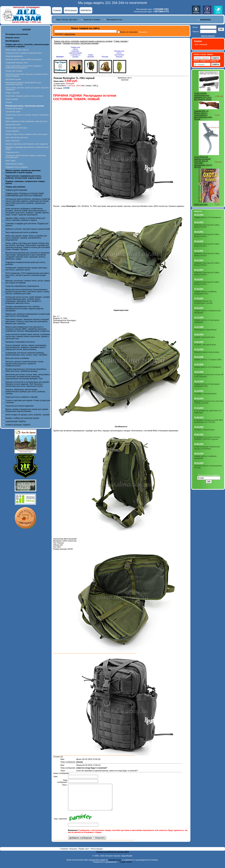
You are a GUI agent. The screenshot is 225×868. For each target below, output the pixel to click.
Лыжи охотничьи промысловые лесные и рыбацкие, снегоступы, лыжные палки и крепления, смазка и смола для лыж (28, 336)
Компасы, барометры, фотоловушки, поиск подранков (27, 144)
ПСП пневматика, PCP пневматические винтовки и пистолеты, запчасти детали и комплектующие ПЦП (27, 275)
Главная (57, 10)
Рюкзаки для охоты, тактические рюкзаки (81, 43)
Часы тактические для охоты (17, 137)
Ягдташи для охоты (13, 125)
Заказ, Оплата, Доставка (67, 20)
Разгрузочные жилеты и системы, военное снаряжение (27, 115)
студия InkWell (126, 867)
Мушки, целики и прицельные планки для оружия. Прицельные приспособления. (27, 410)
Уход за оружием (12, 131)
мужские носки (115, 865)
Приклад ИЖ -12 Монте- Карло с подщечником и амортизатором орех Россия (203, 115)
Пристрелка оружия (13, 79)
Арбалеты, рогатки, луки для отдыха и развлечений (28, 229)
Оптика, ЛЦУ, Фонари (14, 71)
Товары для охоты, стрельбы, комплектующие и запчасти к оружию (83, 41)
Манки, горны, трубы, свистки (17, 50)
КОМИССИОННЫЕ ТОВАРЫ (18, 425)
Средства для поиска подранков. (20, 406)
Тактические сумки (13, 112)
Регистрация (71, 10)
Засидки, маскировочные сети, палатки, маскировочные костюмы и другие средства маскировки (24, 308)
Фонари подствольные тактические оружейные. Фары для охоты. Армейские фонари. (26, 370)
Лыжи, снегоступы (13, 141)
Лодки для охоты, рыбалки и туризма (21, 397)
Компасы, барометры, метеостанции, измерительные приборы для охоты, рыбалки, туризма (25, 391)
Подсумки (9, 118)
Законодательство (114, 20)
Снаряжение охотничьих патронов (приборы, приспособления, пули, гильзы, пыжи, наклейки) (26, 354)
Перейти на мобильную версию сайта (113, 857)
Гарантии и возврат (92, 20)
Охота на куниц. (201, 204)
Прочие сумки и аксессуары (16, 128)
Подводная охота (12, 152)
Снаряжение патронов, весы (17, 63)
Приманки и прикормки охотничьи (20, 342)
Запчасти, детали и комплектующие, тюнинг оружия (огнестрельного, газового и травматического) (25, 364)
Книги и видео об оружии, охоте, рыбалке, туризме (27, 415)
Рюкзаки (9, 102)
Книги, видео (11, 161)
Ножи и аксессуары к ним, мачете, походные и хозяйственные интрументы (24, 67)
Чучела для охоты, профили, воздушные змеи (24, 53)
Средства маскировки (14, 56)
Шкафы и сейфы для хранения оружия (22, 418)
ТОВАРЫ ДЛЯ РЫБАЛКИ (16, 190)
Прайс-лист (84, 854)
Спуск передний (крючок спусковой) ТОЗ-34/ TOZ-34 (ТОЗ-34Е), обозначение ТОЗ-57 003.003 (203, 162)
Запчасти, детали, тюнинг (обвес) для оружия (23, 59)
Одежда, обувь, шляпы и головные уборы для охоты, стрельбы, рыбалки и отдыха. (25, 219)
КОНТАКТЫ (86, 10)
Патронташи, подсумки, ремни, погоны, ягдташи (24, 96)
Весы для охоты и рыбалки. (17, 358)
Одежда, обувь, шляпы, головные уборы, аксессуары (26, 134)
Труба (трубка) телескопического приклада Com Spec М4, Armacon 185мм (203, 96)
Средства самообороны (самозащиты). (22, 286)
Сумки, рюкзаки (12, 99)
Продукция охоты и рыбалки (17, 167)
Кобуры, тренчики (12, 93)
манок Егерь (70, 34)
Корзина (74, 854)
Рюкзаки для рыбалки (14, 108)
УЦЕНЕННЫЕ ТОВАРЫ (16, 421)
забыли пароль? (208, 36)
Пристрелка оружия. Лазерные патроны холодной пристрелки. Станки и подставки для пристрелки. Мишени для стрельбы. (27, 321)
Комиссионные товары (14, 164)
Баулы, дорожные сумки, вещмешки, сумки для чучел (27, 121)
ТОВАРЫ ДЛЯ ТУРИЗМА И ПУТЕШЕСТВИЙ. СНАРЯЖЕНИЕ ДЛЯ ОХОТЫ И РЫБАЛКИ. (25, 195)
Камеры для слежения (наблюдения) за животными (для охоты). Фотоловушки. (28, 315)
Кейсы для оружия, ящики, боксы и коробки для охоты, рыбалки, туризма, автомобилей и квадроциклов (26, 238)
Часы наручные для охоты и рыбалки (22, 232)
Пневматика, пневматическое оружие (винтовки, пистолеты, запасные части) (26, 269)
